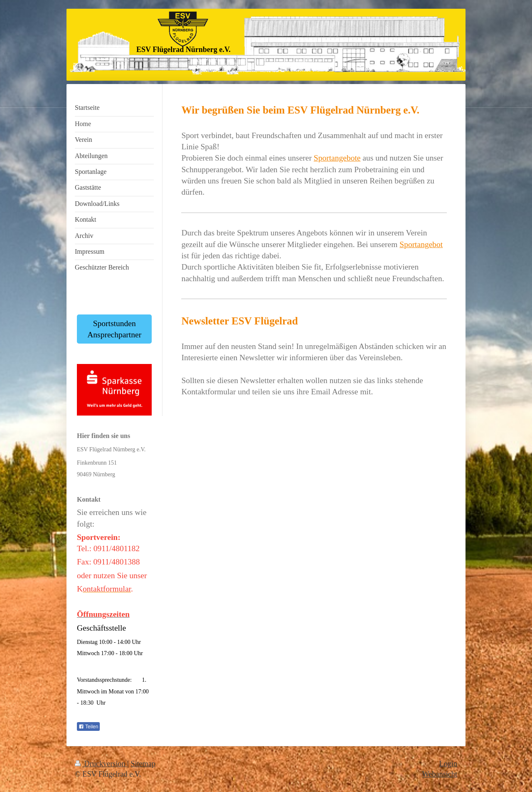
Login (448, 764)
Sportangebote (337, 158)
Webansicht (440, 774)
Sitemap (143, 764)
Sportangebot (421, 244)
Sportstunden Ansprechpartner (114, 329)
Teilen (88, 727)
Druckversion (101, 764)
